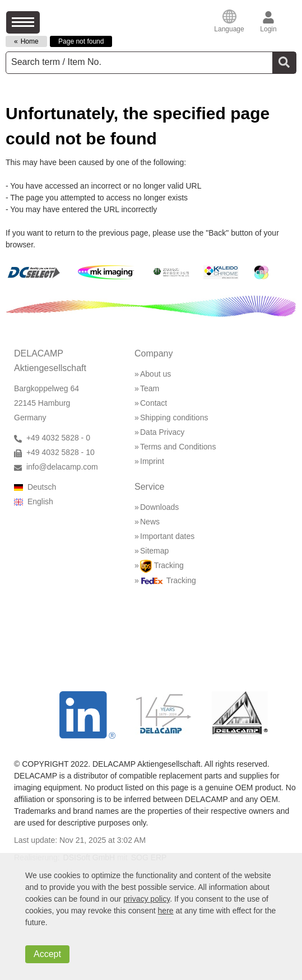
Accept (47, 954)
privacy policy (147, 899)
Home (30, 41)
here (166, 911)
